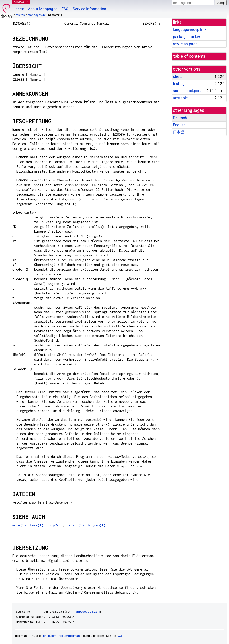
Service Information (89, 9)
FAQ (65, 9)
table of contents (190, 56)
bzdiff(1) (75, 525)
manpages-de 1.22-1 (86, 612)
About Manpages (43, 9)
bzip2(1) (55, 525)
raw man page (185, 44)
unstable (180, 98)
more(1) (19, 525)
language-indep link (190, 30)
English (179, 125)
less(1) (36, 525)
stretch (20, 15)
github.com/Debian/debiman (61, 636)
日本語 (179, 132)
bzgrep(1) (97, 525)
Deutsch (180, 118)
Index (19, 9)
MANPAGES (21, 2)
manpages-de (37, 15)
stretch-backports (188, 91)
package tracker (186, 37)
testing (179, 84)
